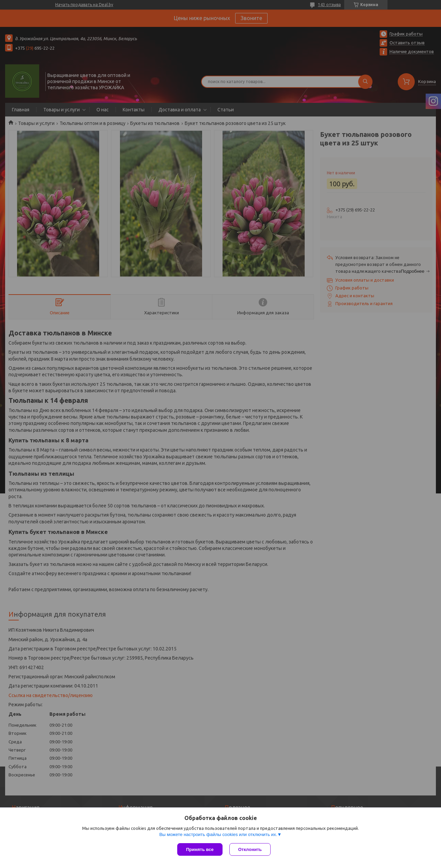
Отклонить (250, 849)
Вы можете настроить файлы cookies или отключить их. (218, 834)
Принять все (200, 849)
